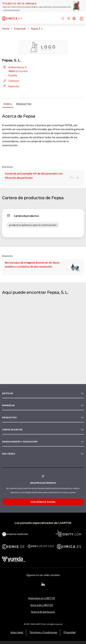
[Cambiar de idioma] (74, 19)
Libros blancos (12, 430)
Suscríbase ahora (43, 502)
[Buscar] (63, 19)
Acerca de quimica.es (43, 612)
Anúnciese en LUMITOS (42, 598)
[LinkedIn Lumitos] (43, 584)
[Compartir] (68, 19)
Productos (24, 104)
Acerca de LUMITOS (42, 605)
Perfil (8, 104)
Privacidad (69, 632)
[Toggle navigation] (82, 19)
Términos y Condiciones (43, 632)
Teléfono (11, 81)
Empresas (8, 405)
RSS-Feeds (9, 454)
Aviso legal (17, 632)
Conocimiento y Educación (20, 442)
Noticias (8, 393)
